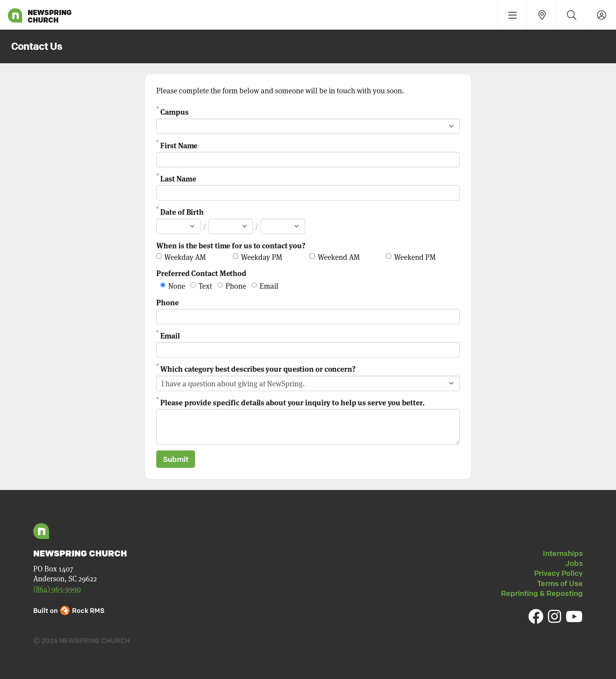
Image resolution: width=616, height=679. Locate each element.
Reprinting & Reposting (542, 593)
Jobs (574, 563)
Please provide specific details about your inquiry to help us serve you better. (292, 402)
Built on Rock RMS (69, 610)
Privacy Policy (558, 573)
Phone (168, 302)
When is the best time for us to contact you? (231, 245)
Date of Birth (182, 211)
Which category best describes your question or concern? (258, 368)
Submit (176, 459)
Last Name (178, 178)
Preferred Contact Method (201, 273)
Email (170, 335)
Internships (563, 553)
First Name (179, 145)
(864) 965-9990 (57, 589)
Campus (174, 111)
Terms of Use (560, 583)
